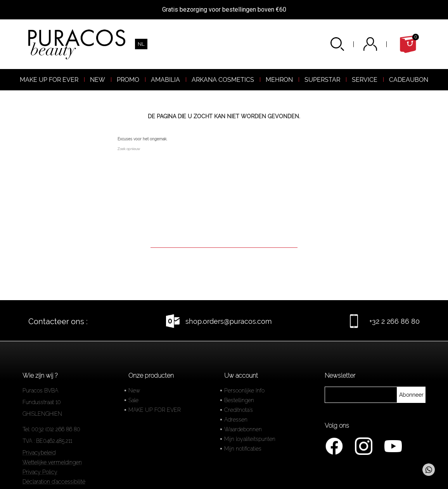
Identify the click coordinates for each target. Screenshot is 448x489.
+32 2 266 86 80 (394, 321)
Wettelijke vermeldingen (52, 462)
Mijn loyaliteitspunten (250, 439)
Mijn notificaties (243, 449)
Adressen (236, 420)
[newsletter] (411, 395)
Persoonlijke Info (244, 391)
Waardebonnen (243, 429)
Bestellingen (239, 400)
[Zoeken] (224, 237)
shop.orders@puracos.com (229, 321)
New (134, 391)
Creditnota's (239, 410)
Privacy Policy (40, 472)
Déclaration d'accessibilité (54, 482)
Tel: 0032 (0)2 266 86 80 (51, 429)
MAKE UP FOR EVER (155, 410)
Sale (133, 400)
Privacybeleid (39, 453)
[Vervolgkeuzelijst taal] (141, 44)
